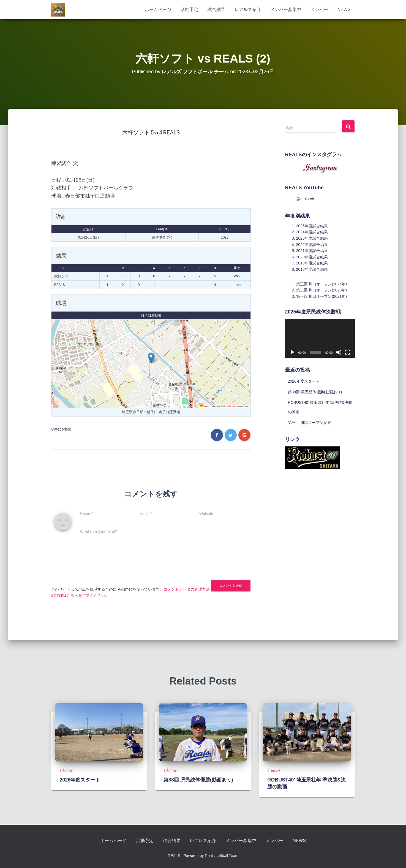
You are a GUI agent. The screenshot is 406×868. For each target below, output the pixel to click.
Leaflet (205, 406)
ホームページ (158, 10)
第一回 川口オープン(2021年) (321, 296)
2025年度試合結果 (312, 226)
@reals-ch (305, 199)
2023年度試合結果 (312, 238)
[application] (320, 338)
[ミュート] (339, 352)
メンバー (319, 10)
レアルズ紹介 (248, 10)
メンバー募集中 (286, 10)
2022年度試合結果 (312, 245)
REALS (174, 856)
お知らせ (66, 771)
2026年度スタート (304, 381)
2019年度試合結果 (312, 263)
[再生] (292, 352)
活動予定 (189, 10)
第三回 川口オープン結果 (310, 423)
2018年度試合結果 (312, 269)
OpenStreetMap (231, 406)
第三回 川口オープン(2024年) (321, 284)
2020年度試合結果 (312, 257)
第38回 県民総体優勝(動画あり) (315, 392)
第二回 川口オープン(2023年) (321, 290)
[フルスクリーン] (348, 352)
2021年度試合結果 (312, 251)
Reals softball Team (222, 856)
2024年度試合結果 (312, 232)
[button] (151, 358)
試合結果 (216, 10)
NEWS (344, 10)
